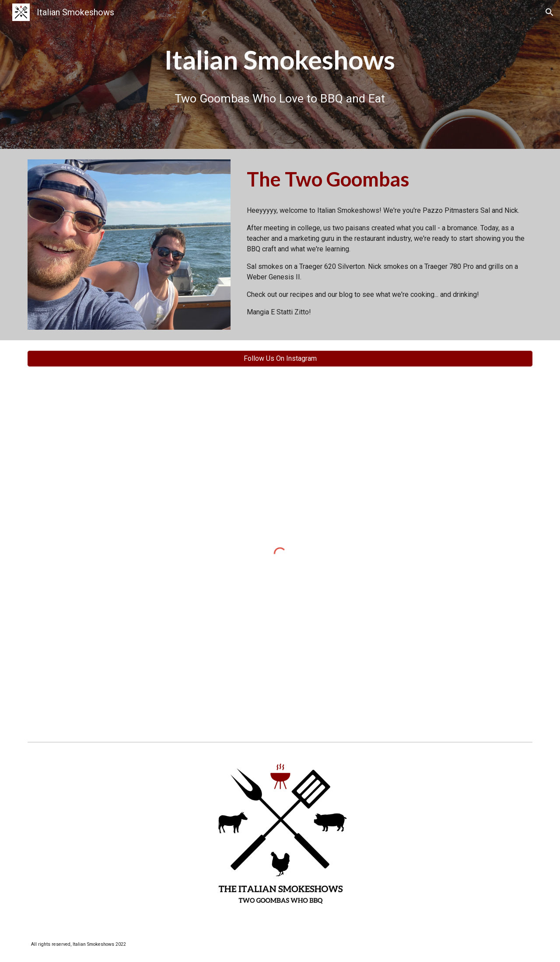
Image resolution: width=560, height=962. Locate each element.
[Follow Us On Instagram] (280, 358)
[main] (280, 60)
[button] (549, 12)
